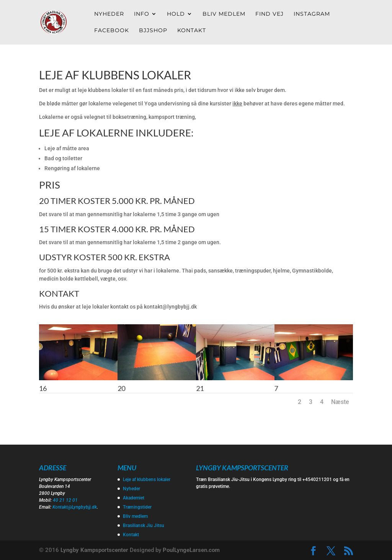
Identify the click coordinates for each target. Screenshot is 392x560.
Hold (176, 14)
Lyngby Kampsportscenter (94, 550)
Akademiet (134, 498)
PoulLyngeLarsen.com (191, 550)
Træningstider (137, 507)
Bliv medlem (224, 14)
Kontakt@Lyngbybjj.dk (75, 507)
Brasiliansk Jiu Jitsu (144, 526)
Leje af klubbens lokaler (147, 480)
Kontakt (192, 31)
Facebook (112, 31)
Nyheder (109, 14)
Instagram (312, 14)
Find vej (269, 14)
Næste (340, 402)
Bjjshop (153, 31)
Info (142, 14)
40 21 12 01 (65, 500)
